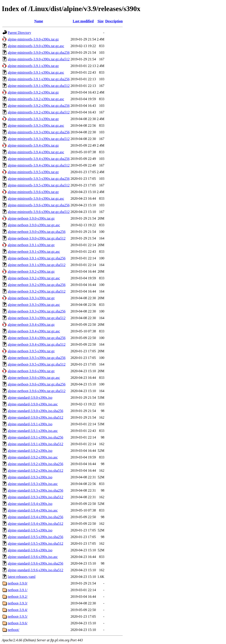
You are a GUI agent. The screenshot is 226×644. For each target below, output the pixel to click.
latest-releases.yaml (22, 577)
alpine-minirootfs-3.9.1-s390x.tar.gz (33, 66)
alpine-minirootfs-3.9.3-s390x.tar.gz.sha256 (39, 132)
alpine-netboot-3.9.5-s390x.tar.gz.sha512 (37, 364)
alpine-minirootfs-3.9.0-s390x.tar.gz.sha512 (39, 59)
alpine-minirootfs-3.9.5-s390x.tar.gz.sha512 (39, 185)
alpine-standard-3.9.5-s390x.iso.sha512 (36, 543)
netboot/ (13, 630)
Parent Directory (19, 33)
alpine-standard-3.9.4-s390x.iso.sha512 (36, 524)
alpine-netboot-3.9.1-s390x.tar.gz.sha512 (37, 265)
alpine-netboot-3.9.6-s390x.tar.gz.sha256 (37, 384)
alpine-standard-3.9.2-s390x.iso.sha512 (36, 471)
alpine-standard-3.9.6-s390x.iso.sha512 (36, 570)
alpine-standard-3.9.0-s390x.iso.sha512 (36, 417)
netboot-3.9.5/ (18, 616)
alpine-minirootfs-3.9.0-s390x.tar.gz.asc (36, 46)
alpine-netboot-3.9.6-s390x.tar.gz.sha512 (37, 391)
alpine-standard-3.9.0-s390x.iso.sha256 (36, 411)
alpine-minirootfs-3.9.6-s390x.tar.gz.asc (36, 198)
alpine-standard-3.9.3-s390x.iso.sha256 (36, 490)
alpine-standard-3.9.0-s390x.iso (30, 398)
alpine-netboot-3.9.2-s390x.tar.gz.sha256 (37, 285)
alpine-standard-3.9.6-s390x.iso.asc (33, 557)
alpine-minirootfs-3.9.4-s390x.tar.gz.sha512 (39, 165)
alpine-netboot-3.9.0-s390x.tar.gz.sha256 (37, 232)
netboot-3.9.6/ (18, 623)
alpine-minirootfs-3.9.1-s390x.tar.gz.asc (36, 72)
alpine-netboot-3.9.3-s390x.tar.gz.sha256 (37, 311)
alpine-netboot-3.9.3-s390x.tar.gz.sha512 (37, 318)
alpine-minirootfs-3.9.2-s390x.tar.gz (33, 92)
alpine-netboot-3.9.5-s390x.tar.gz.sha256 (37, 358)
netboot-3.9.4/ (18, 610)
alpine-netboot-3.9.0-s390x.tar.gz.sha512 (37, 238)
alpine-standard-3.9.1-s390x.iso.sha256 (36, 437)
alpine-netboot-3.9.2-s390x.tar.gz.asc (34, 278)
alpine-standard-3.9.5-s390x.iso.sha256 (36, 537)
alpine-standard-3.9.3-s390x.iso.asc (33, 484)
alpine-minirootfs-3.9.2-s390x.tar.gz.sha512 (39, 112)
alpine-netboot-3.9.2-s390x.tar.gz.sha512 (37, 291)
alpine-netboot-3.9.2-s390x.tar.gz (31, 271)
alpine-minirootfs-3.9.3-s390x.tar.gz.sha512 (39, 139)
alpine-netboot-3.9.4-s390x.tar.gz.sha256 (37, 338)
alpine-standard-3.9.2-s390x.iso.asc (33, 457)
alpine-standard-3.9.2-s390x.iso (30, 451)
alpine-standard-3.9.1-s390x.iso (30, 424)
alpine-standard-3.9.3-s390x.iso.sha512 (36, 497)
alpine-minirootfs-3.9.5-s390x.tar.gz (33, 172)
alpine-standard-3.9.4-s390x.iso (30, 504)
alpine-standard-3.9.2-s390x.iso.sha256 (36, 464)
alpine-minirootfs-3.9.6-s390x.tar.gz (33, 192)
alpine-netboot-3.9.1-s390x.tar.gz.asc (34, 252)
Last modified (83, 21)
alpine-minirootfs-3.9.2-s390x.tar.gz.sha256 (39, 106)
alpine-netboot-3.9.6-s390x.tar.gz (31, 371)
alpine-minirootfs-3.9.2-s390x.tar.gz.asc (36, 99)
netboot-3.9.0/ (18, 583)
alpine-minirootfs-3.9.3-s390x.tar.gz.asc (36, 126)
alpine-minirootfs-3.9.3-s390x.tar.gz (33, 119)
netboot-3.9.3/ (18, 603)
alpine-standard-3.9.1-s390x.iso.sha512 (36, 444)
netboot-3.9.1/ (18, 590)
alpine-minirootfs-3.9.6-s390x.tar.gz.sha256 (39, 205)
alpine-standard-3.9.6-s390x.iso (30, 550)
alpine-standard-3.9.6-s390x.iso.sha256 (36, 563)
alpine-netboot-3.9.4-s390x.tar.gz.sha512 (37, 344)
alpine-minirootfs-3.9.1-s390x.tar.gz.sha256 (39, 79)
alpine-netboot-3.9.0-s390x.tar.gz (31, 218)
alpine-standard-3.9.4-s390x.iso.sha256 (36, 517)
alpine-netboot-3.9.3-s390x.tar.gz (31, 298)
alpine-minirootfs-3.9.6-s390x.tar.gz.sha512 (39, 212)
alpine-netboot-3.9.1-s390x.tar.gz (31, 245)
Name (39, 21)
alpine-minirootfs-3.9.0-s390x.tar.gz (33, 39)
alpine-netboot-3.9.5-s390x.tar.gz (31, 351)
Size (101, 21)
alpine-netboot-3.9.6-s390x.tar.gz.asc (34, 378)
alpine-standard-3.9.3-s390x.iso (30, 477)
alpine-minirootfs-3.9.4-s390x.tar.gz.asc (36, 152)
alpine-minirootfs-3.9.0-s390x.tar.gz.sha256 (39, 53)
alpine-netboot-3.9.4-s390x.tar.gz (31, 325)
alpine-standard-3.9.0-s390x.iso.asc (33, 404)
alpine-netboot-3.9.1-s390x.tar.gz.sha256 (37, 258)
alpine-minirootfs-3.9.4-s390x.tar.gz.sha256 (39, 159)
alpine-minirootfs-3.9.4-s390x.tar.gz (33, 145)
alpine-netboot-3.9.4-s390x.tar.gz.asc (34, 331)
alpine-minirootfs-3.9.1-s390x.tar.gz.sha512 (39, 86)
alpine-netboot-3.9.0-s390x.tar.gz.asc (34, 225)
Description (114, 21)
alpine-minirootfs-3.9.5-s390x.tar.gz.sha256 (39, 179)
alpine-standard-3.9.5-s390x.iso (30, 530)
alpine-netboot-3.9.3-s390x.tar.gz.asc (34, 305)
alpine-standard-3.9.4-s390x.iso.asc (33, 510)
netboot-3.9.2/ (18, 597)
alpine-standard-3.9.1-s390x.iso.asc (33, 431)
